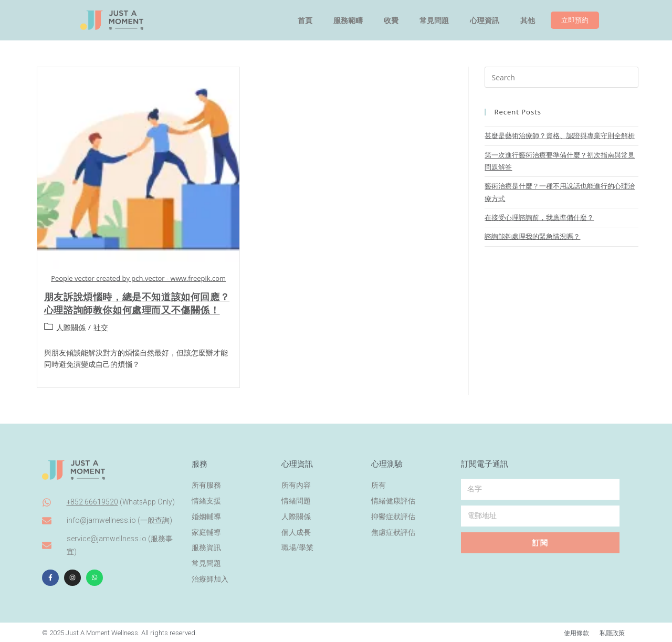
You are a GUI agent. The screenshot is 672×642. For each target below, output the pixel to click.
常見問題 (434, 20)
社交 (101, 327)
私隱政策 (611, 631)
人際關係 (71, 327)
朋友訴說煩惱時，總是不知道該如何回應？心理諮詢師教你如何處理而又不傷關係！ (137, 303)
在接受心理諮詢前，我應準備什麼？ (539, 217)
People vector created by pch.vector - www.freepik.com (138, 278)
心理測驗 (387, 461)
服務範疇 (348, 20)
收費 (391, 20)
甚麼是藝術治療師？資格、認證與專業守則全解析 (560, 135)
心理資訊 (485, 20)
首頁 (305, 20)
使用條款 (573, 631)
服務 (199, 461)
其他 (528, 20)
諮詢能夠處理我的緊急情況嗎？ (532, 236)
